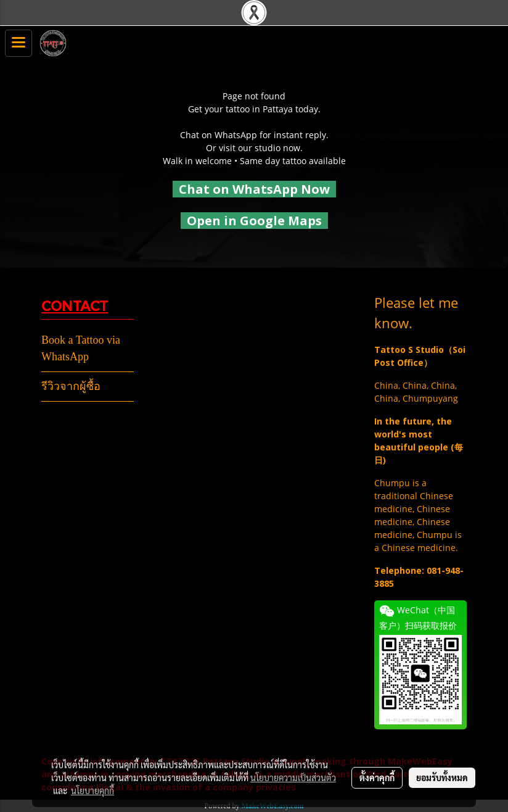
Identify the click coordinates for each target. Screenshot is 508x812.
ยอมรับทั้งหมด (442, 777)
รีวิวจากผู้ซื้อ (71, 386)
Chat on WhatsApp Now (254, 189)
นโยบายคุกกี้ (92, 790)
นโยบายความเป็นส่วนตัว (293, 777)
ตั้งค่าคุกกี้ (377, 777)
